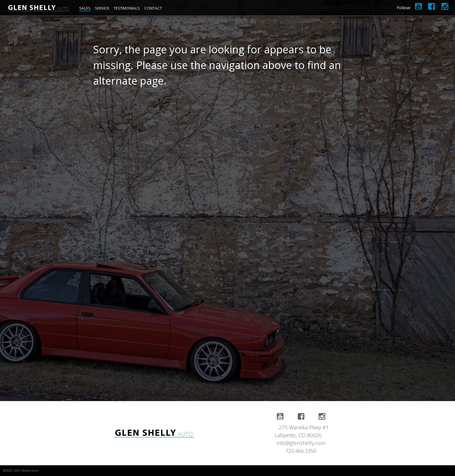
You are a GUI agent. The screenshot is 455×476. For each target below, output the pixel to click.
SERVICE (102, 8)
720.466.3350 (301, 451)
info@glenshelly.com (301, 443)
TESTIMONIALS (127, 8)
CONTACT (153, 8)
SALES (85, 8)
